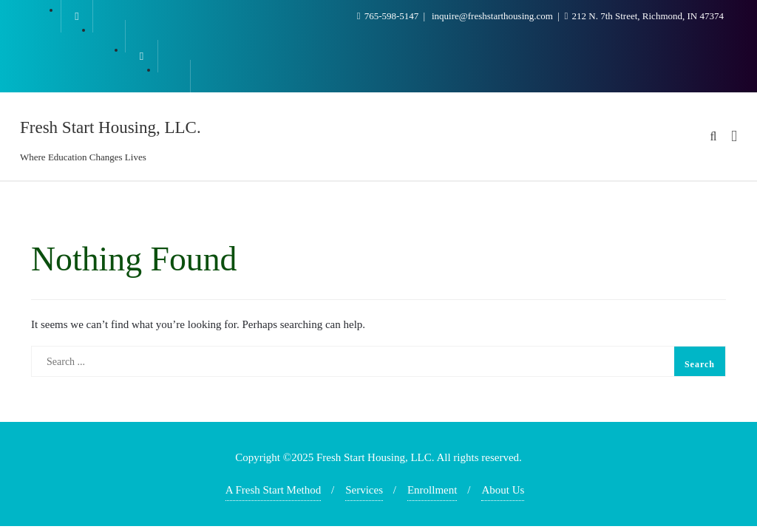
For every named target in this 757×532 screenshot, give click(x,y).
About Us (503, 490)
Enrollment (432, 490)
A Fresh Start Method (274, 490)
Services (364, 490)
